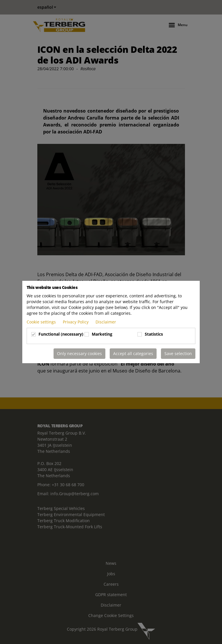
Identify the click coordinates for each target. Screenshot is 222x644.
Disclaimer (106, 322)
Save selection (178, 353)
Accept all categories (133, 353)
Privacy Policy (76, 322)
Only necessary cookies (79, 353)
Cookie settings (42, 322)
